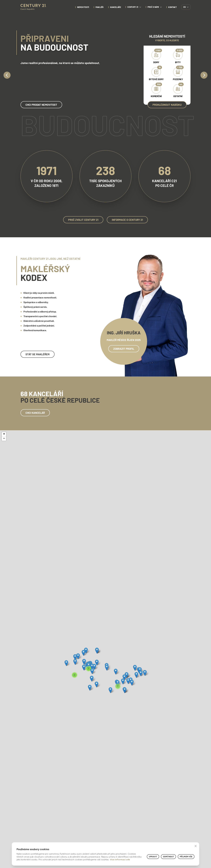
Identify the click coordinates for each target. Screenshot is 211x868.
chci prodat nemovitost (41, 105)
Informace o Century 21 (127, 220)
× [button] (196, 846)
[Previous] (7, 75)
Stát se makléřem (38, 354)
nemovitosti (83, 7)
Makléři (100, 7)
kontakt (172, 7)
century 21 (134, 7)
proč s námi (155, 7)
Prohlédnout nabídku (167, 105)
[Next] (204, 75)
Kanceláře (116, 7)
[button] (66, 663)
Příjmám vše (186, 857)
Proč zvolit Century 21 (83, 220)
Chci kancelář (35, 413)
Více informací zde (120, 859)
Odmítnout (168, 857)
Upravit (153, 857)
